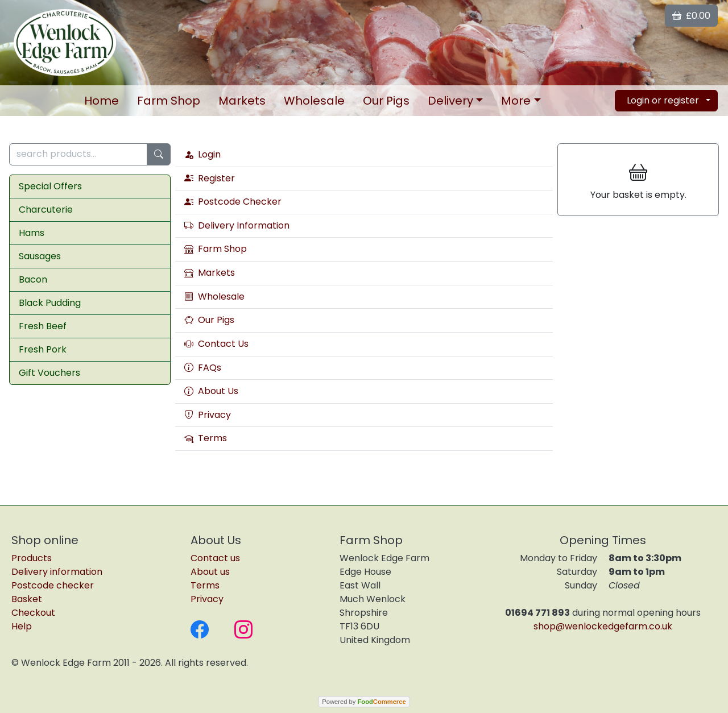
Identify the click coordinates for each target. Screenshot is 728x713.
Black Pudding (50, 303)
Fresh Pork (43, 349)
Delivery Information (237, 226)
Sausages (40, 256)
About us (210, 572)
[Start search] (159, 154)
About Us (211, 391)
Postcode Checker (233, 202)
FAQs (203, 368)
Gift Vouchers (49, 373)
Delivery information (57, 572)
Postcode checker (53, 585)
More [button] (516, 101)
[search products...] (78, 154)
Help (22, 626)
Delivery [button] (450, 101)
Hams (32, 233)
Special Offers (50, 186)
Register (210, 179)
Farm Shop (169, 101)
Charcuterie (46, 210)
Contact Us (216, 344)
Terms (206, 438)
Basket (27, 599)
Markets (242, 101)
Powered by (364, 702)
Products (32, 558)
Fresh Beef (43, 326)
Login (202, 155)
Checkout (33, 613)
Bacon (33, 279)
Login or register (663, 100)
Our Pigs (386, 101)
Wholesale (314, 101)
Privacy (208, 415)
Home (102, 101)
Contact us (215, 558)
